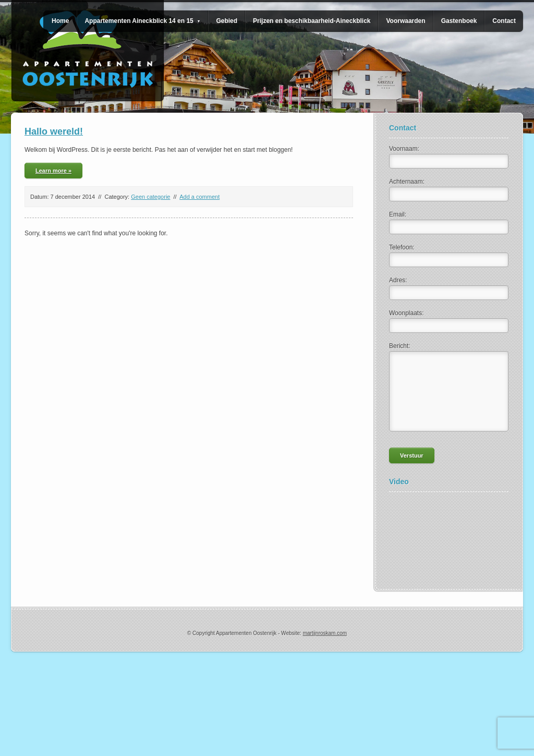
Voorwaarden (405, 21)
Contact (504, 21)
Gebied (227, 21)
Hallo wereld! (54, 131)
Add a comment (199, 197)
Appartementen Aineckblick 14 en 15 (142, 21)
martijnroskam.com (325, 633)
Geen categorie (150, 197)
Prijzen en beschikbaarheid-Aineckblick (312, 21)
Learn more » (53, 171)
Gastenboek (459, 21)
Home (60, 21)
